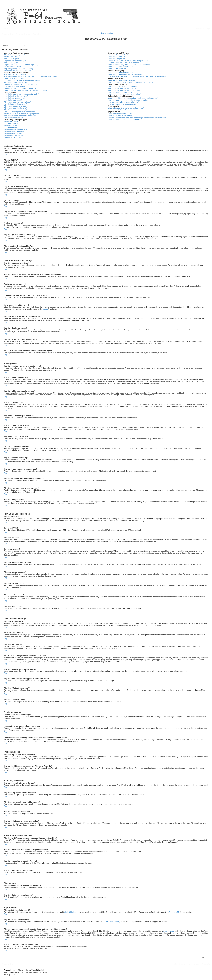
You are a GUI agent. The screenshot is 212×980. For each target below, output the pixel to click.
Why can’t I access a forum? (15, 106)
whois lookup (169, 931)
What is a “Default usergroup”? (120, 67)
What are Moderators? (117, 57)
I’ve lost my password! (12, 67)
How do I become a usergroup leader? (123, 63)
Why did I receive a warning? (15, 110)
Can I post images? (11, 128)
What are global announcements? (17, 129)
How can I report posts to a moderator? (19, 112)
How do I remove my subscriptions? (122, 104)
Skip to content (107, 33)
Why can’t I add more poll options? (17, 102)
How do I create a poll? (13, 100)
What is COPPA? (10, 57)
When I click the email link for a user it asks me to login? (26, 90)
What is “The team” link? (118, 69)
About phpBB (174, 912)
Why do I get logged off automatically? (19, 69)
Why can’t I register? (12, 59)
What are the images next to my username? (21, 84)
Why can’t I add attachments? (15, 108)
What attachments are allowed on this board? (126, 108)
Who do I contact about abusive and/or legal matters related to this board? (138, 118)
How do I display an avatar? (15, 86)
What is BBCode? (11, 122)
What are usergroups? (117, 59)
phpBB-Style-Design (40, 972)
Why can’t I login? (11, 63)
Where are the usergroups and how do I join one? (128, 61)
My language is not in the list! (15, 82)
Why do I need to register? (14, 55)
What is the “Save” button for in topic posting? (22, 114)
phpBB (46, 309)
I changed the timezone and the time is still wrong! (24, 80)
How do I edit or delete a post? (16, 96)
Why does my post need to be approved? (20, 116)
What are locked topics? (13, 135)
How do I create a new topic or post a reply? (21, 94)
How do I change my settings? (16, 74)
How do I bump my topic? (14, 118)
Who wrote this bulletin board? (120, 114)
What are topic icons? (12, 137)
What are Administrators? (118, 55)
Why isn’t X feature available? (120, 116)
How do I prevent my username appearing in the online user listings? (31, 76)
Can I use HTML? (11, 124)
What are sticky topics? (13, 133)
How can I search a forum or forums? (123, 86)
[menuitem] (208, 29)
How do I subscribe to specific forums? (123, 102)
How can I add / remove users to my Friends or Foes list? (131, 82)
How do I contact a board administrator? (124, 120)
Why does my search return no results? (124, 88)
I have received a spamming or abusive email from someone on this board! (138, 76)
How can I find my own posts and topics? (124, 94)
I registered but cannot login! (15, 61)
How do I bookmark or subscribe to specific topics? (128, 100)
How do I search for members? (120, 92)
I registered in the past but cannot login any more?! (24, 65)
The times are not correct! (14, 78)
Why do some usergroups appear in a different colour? (130, 65)
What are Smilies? (11, 126)
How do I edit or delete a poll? (16, 104)
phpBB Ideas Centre (111, 922)
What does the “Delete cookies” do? (18, 71)
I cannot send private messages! (121, 73)
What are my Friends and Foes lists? (123, 80)
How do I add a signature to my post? (18, 98)
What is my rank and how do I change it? (20, 88)
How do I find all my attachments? (122, 110)
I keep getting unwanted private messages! (125, 74)
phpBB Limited (70, 912)
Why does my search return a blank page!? (125, 90)
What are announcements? (14, 131)
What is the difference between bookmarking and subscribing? (133, 98)
